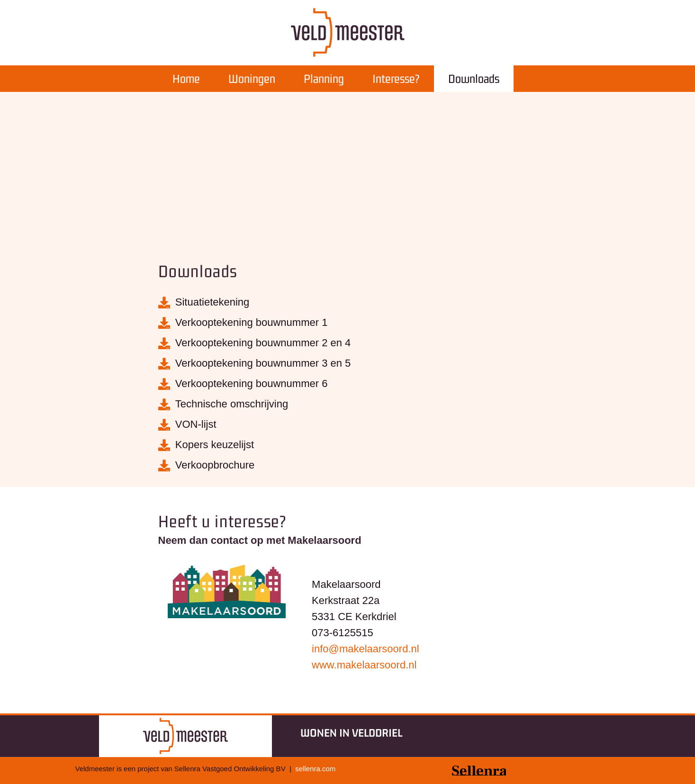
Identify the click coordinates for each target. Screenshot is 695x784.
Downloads (474, 78)
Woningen (252, 78)
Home (186, 78)
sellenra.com (315, 769)
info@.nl (366, 649)
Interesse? (396, 78)
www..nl (364, 665)
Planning (324, 78)
